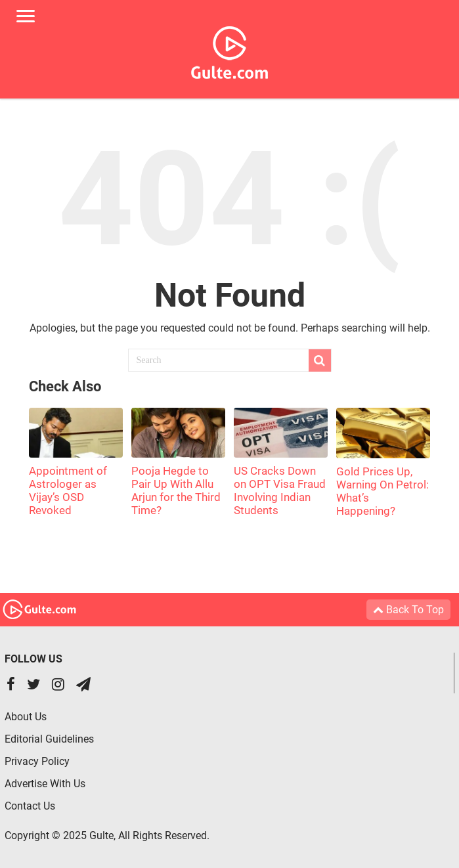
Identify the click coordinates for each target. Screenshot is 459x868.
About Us (26, 717)
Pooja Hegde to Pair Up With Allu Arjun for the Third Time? (176, 490)
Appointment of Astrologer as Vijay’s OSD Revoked (68, 490)
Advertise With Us (45, 784)
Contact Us (30, 806)
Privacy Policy (37, 761)
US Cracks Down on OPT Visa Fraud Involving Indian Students (280, 490)
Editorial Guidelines (49, 739)
